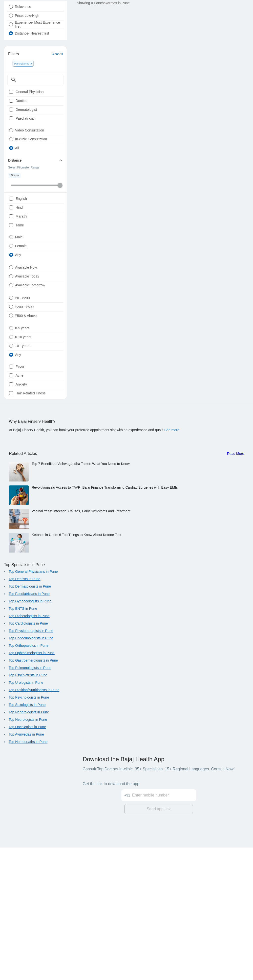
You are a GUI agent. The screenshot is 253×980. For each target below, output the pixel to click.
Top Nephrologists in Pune (29, 846)
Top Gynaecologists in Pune (30, 735)
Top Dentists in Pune (24, 713)
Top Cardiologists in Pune (28, 757)
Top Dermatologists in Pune (30, 720)
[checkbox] (11, 118)
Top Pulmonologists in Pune (30, 802)
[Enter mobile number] (164, 925)
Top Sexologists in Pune (27, 839)
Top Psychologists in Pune (29, 831)
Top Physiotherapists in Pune (31, 765)
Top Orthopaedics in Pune (29, 779)
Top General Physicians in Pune (33, 705)
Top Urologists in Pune (26, 816)
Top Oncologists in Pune (27, 861)
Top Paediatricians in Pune (29, 728)
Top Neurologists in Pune (28, 853)
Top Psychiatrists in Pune (28, 809)
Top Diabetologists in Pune (29, 750)
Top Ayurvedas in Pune (26, 868)
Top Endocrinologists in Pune (31, 772)
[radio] (11, 18)
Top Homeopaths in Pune (28, 876)
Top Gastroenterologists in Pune (33, 794)
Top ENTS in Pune (23, 742)
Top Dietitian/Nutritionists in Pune (34, 824)
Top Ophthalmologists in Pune (32, 787)
